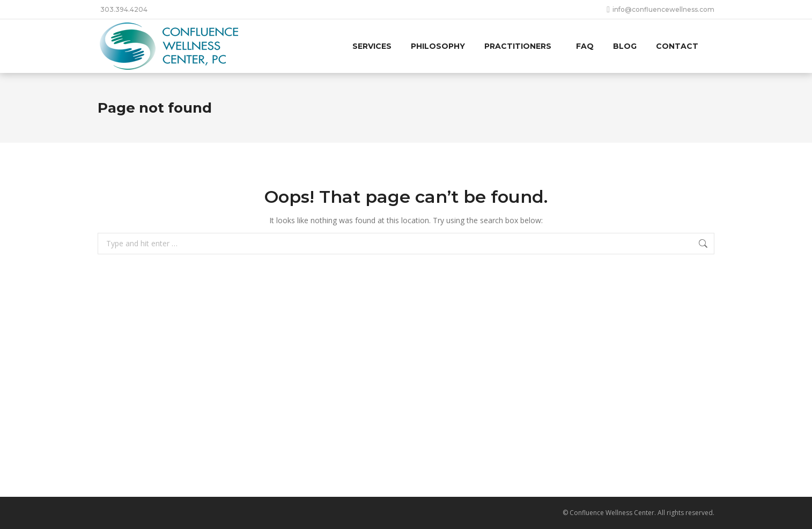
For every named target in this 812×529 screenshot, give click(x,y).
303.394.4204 (124, 9)
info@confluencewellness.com (660, 10)
